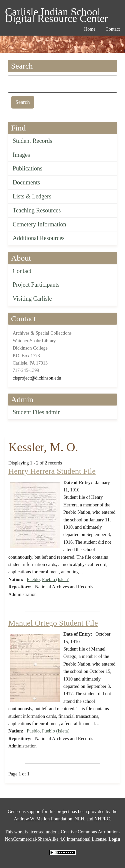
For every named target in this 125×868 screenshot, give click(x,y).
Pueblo (33, 579)
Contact (22, 271)
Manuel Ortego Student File (53, 623)
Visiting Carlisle (32, 299)
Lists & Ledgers (32, 196)
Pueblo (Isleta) (56, 579)
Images (21, 155)
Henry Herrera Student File (52, 471)
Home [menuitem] (90, 29)
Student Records (32, 141)
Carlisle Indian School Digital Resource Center (56, 13)
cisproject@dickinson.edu (37, 378)
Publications (27, 168)
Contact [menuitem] (113, 29)
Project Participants (36, 285)
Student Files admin (37, 412)
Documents (26, 182)
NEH (79, 819)
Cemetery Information (39, 224)
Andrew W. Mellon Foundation (43, 819)
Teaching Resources (37, 210)
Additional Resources (38, 238)
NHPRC (102, 819)
